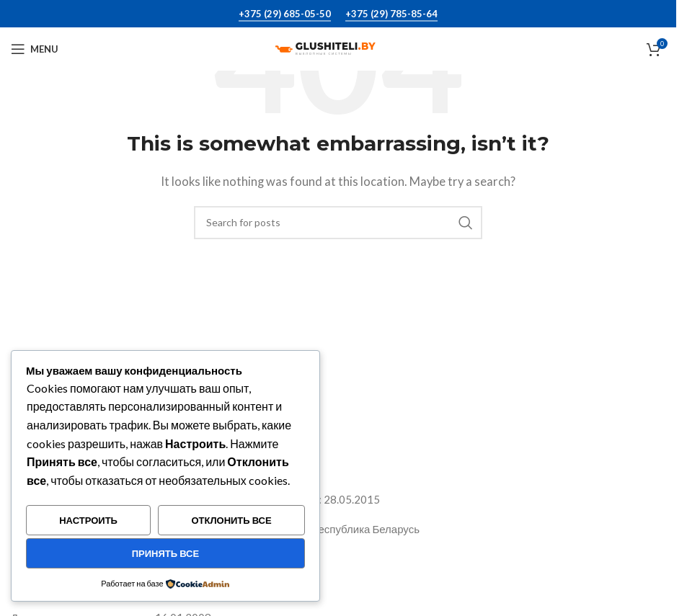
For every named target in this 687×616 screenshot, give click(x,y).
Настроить (88, 520)
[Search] (338, 223)
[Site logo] (338, 48)
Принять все (165, 553)
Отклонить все (231, 520)
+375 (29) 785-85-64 (391, 14)
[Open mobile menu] (35, 49)
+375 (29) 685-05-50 (285, 14)
